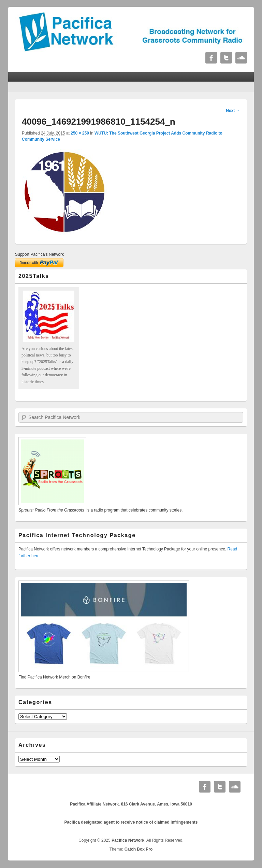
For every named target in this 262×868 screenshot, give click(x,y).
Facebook (211, 58)
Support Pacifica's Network (39, 254)
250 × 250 (80, 133)
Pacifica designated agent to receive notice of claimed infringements (131, 822)
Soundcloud (241, 58)
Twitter (226, 58)
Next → (233, 111)
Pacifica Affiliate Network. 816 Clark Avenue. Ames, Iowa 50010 (131, 804)
